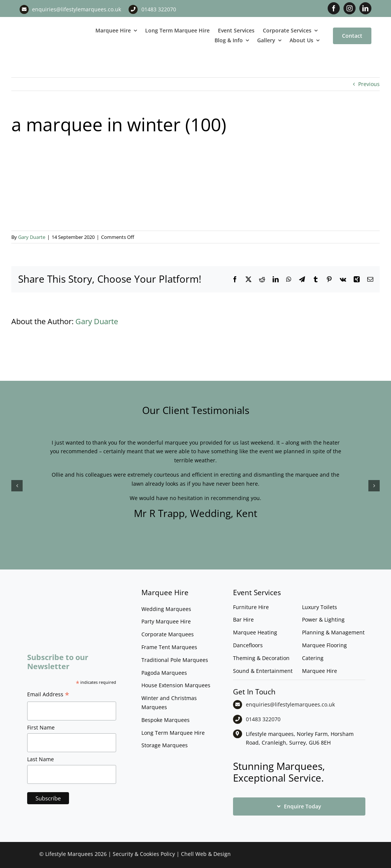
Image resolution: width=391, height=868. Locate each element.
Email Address (48, 695)
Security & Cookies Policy (144, 854)
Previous (369, 84)
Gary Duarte (32, 237)
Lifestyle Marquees (69, 854)
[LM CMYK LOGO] (49, 26)
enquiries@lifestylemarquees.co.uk (77, 9)
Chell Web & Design (206, 854)
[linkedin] (365, 8)
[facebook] (334, 8)
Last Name (41, 759)
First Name (41, 727)
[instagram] (350, 8)
